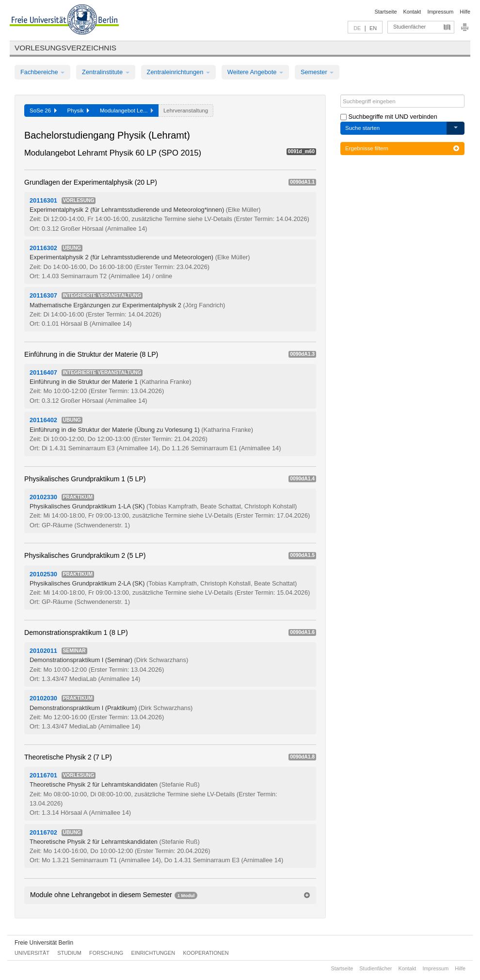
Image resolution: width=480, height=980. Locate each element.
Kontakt (412, 12)
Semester (317, 72)
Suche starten (362, 128)
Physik (78, 111)
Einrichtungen (153, 953)
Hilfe (465, 12)
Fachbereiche (42, 72)
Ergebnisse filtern (402, 148)
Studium (69, 953)
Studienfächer (409, 27)
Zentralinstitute (106, 72)
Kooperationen (206, 953)
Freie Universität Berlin (44, 943)
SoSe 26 (43, 111)
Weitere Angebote (255, 72)
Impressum (440, 12)
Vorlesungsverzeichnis (65, 48)
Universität (32, 953)
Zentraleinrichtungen (178, 72)
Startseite (386, 12)
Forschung (106, 953)
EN (373, 28)
